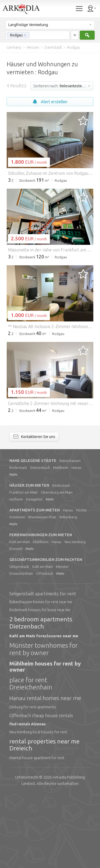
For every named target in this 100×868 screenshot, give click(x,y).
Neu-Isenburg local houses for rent (38, 805)
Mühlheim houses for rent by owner (45, 740)
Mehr (13, 548)
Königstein (34, 572)
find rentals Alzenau (27, 797)
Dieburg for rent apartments (33, 780)
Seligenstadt (19, 640)
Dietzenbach (40, 541)
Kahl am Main (20, 615)
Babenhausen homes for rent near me (41, 675)
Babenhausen (70, 534)
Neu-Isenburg (75, 615)
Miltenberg (68, 590)
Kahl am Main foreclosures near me (44, 709)
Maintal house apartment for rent (37, 831)
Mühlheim (61, 541)
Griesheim (17, 590)
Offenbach (45, 647)
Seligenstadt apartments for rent (43, 667)
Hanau (76, 541)
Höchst (81, 583)
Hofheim (16, 572)
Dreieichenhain (21, 647)
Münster (62, 640)
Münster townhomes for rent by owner (43, 722)
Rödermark (18, 541)
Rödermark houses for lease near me (40, 683)
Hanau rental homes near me (45, 771)
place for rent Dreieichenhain (31, 757)
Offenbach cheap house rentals (41, 789)
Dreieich (16, 622)
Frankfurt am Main (23, 565)
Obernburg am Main (57, 565)
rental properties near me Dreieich (44, 818)
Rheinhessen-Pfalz (42, 590)
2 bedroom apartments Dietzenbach (41, 696)
